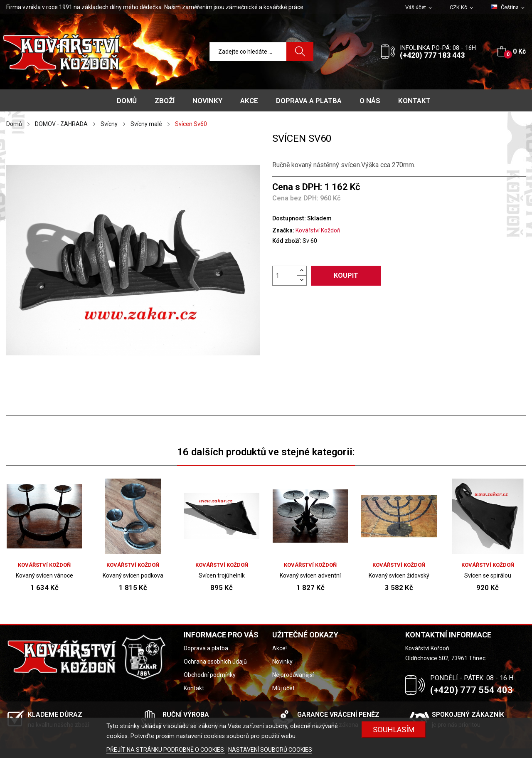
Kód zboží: (287, 241)
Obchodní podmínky (210, 675)
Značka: (283, 230)
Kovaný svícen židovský (399, 575)
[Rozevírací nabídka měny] (462, 8)
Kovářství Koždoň (318, 230)
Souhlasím (394, 730)
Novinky (282, 662)
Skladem (319, 218)
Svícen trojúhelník (222, 575)
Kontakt (194, 688)
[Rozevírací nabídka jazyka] (508, 7)
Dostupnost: (289, 218)
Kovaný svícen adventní (310, 575)
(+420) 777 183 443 (432, 55)
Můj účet (283, 688)
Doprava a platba (206, 648)
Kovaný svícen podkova (133, 575)
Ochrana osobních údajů (215, 662)
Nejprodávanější (293, 675)
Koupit (346, 275)
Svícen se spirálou (488, 575)
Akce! (280, 648)
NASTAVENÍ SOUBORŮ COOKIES (270, 750)
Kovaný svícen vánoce (44, 575)
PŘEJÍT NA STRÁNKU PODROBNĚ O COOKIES (166, 750)
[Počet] (285, 276)
